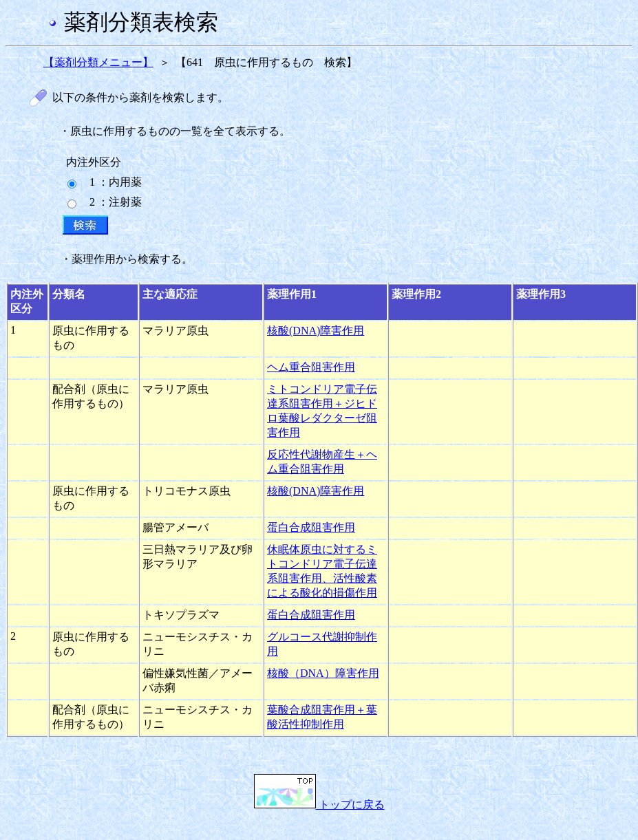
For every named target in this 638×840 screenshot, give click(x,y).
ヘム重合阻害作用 (311, 367)
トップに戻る (319, 805)
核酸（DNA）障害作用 (323, 673)
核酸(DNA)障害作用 (316, 331)
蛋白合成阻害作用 (311, 527)
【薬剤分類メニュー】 (98, 62)
